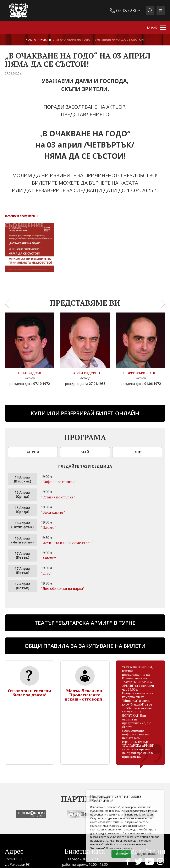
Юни (137, 452)
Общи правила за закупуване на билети (85, 646)
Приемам (121, 854)
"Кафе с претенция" (59, 482)
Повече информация (119, 848)
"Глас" (46, 573)
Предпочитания (147, 854)
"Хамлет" (49, 558)
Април (33, 452)
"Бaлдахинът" (53, 512)
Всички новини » (22, 216)
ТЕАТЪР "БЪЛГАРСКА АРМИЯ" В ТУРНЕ (85, 623)
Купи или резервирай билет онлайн (85, 413)
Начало (31, 40)
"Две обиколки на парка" (63, 588)
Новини (46, 40)
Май (85, 452)
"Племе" (48, 527)
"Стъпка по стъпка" (58, 497)
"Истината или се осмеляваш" (68, 543)
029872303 (128, 10)
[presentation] (7, 304)
